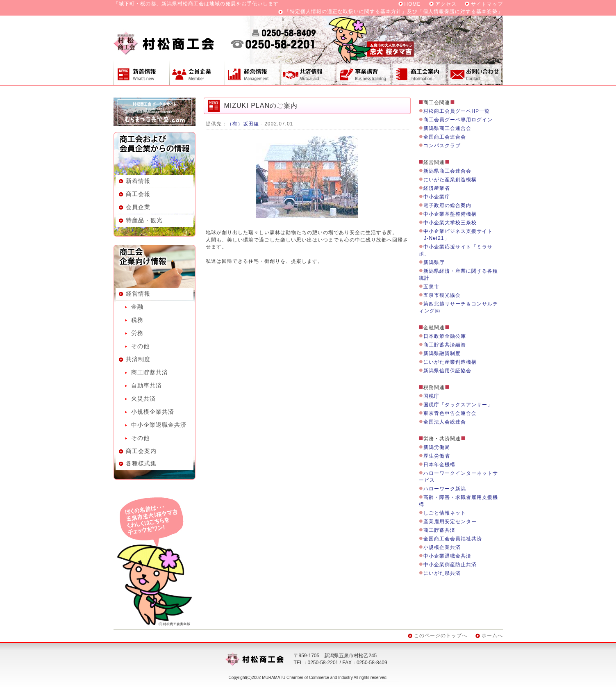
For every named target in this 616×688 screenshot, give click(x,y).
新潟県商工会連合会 (447, 128)
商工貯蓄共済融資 (445, 345)
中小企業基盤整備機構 (450, 214)
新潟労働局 (437, 447)
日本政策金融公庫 (445, 336)
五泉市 (431, 287)
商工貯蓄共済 (150, 372)
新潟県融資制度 (442, 353)
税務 (137, 320)
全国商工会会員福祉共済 (453, 539)
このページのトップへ (441, 636)
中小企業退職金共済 (159, 425)
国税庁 (431, 396)
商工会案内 (419, 73)
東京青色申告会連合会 (450, 413)
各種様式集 (141, 463)
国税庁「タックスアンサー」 (458, 405)
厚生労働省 (437, 456)
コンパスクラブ (442, 146)
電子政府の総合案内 (447, 205)
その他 (140, 346)
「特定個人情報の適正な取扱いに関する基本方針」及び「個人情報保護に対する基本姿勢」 (394, 11)
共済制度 (308, 73)
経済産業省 (437, 188)
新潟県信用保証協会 (447, 371)
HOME (413, 4)
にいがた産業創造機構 (450, 180)
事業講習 (364, 73)
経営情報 (252, 73)
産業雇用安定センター (450, 522)
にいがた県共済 (442, 573)
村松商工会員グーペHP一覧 (457, 111)
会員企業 (197, 73)
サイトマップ (487, 4)
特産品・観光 (144, 220)
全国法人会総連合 (445, 422)
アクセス (446, 4)
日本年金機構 (439, 465)
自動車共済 (147, 385)
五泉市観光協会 (442, 295)
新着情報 (141, 73)
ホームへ (492, 636)
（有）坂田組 (243, 124)
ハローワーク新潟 (445, 489)
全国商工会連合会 (445, 137)
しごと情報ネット (445, 513)
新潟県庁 (434, 262)
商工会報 (138, 194)
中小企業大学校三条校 (450, 223)
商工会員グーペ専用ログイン (458, 120)
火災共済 (143, 399)
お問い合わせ (475, 73)
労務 (137, 333)
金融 (137, 307)
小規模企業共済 (153, 412)
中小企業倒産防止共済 (450, 565)
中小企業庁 (437, 197)
